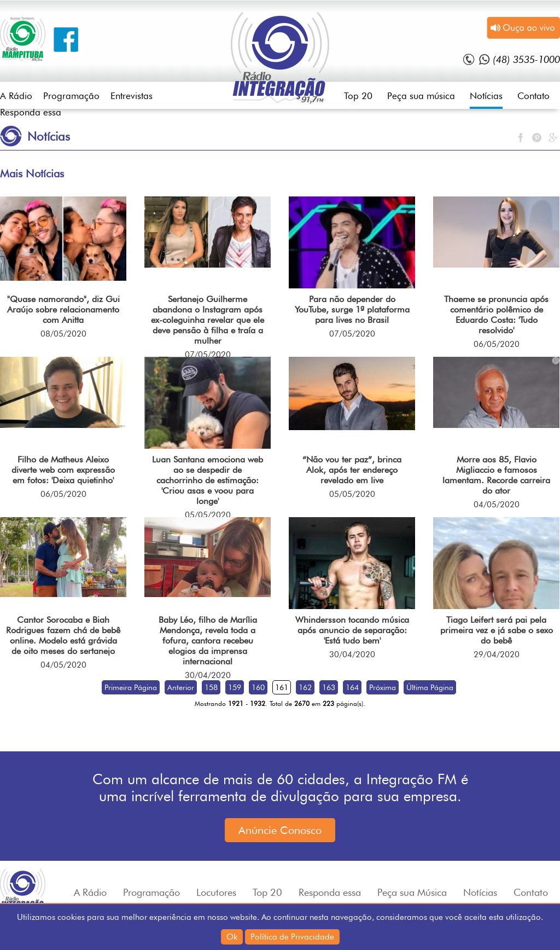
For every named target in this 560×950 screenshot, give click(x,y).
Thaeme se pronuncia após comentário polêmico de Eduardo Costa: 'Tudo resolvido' (496, 315)
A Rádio (16, 96)
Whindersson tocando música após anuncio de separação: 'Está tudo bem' (352, 630)
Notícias (486, 96)
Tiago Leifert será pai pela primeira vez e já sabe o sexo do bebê (497, 630)
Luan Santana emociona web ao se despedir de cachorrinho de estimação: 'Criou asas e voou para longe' (208, 480)
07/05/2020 (208, 355)
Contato (533, 96)
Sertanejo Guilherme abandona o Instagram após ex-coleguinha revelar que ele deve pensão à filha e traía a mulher (208, 320)
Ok (232, 937)
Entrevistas (132, 96)
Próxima (383, 687)
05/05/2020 (208, 515)
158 (211, 687)
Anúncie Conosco (280, 830)
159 (235, 687)
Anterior (181, 687)
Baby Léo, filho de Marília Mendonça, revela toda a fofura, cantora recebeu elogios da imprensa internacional (208, 641)
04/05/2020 (497, 505)
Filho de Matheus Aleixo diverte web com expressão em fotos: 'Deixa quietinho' (63, 470)
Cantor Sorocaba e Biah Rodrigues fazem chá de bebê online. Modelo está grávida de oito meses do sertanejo (63, 635)
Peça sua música (421, 96)
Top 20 (358, 96)
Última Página (430, 687)
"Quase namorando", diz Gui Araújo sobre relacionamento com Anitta (63, 309)
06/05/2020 (497, 344)
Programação (71, 96)
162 (305, 687)
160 (258, 687)
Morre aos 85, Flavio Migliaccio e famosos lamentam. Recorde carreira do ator (496, 475)
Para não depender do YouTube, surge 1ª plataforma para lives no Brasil (352, 309)
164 (352, 687)
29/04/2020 (497, 654)
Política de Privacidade (292, 937)
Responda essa (31, 112)
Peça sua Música (412, 892)
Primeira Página (131, 687)
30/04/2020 (208, 675)
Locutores (216, 892)
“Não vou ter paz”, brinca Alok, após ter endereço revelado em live (352, 470)
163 (329, 687)
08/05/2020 (63, 334)
